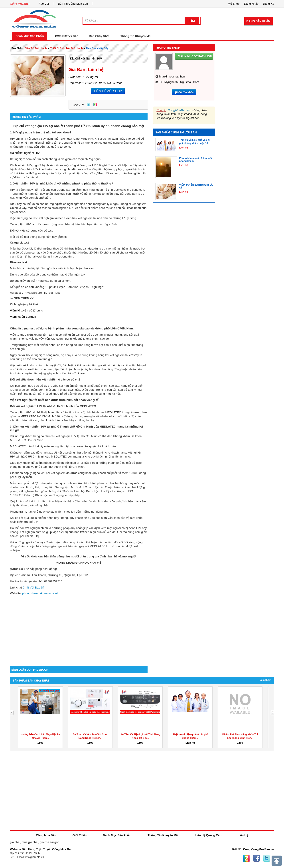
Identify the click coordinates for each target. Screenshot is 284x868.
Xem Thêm (265, 680)
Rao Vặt (44, 4)
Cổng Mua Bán (20, 4)
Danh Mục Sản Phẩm (30, 36)
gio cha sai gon (49, 842)
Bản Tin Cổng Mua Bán (73, 4)
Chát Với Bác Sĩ (33, 588)
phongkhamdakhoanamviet (40, 593)
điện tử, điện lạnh (36, 48)
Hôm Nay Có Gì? (66, 36)
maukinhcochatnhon (172, 76)
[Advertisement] (79, 628)
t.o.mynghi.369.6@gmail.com (179, 82)
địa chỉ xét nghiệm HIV (86, 58)
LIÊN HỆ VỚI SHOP (108, 91)
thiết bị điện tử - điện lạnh (66, 48)
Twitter (89, 105)
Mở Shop (234, 4)
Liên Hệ (243, 835)
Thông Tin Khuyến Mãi (136, 36)
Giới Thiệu (80, 835)
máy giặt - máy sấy (97, 48)
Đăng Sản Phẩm (258, 21)
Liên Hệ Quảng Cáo (208, 835)
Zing (95, 105)
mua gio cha (30, 842)
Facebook (256, 858)
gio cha (15, 842)
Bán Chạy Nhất (99, 36)
